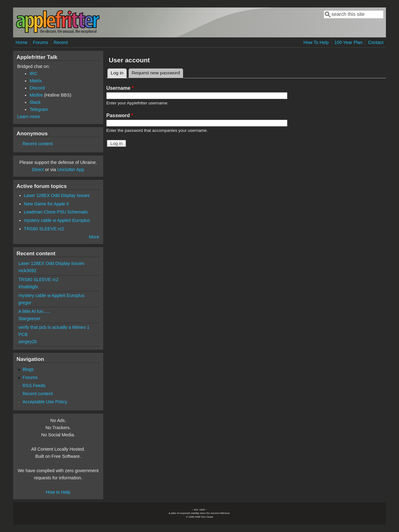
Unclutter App (71, 170)
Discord (37, 88)
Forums (41, 42)
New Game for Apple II (47, 204)
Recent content (38, 144)
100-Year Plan (348, 42)
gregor (25, 303)
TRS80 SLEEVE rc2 (44, 229)
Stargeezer (29, 319)
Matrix (36, 81)
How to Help (58, 492)
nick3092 (27, 271)
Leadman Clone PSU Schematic (56, 212)
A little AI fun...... (34, 311)
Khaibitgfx (28, 287)
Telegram (39, 109)
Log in (119, 72)
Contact (376, 42)
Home (22, 42)
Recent (61, 42)
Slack (35, 102)
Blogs (28, 369)
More (94, 237)
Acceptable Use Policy (45, 402)
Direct (38, 170)
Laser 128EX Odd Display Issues (57, 195)
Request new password (156, 73)
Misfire (36, 95)
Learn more (29, 117)
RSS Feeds (34, 386)
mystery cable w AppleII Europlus (57, 220)
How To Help (316, 42)
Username (120, 88)
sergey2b (28, 342)
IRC (34, 74)
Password (120, 115)
